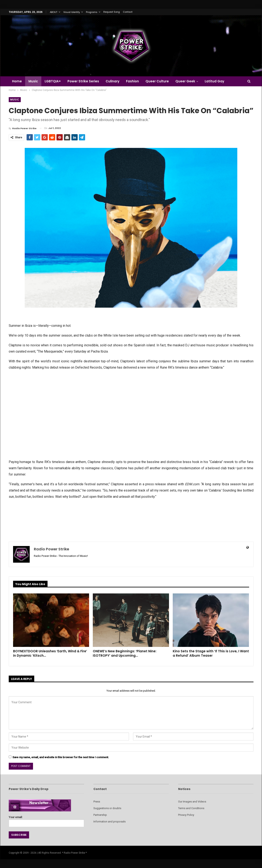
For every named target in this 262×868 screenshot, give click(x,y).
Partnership (100, 815)
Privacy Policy (186, 815)
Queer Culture (161, 81)
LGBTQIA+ (54, 81)
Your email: (46, 820)
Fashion (136, 81)
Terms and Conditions (191, 808)
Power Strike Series (85, 81)
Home (17, 81)
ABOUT (54, 12)
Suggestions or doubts (107, 808)
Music (34, 81)
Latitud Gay (219, 81)
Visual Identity (72, 12)
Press (97, 802)
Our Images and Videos (192, 802)
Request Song (112, 12)
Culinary (115, 81)
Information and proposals (110, 822)
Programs (92, 12)
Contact (128, 12)
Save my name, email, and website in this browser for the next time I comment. (61, 757)
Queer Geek (190, 81)
